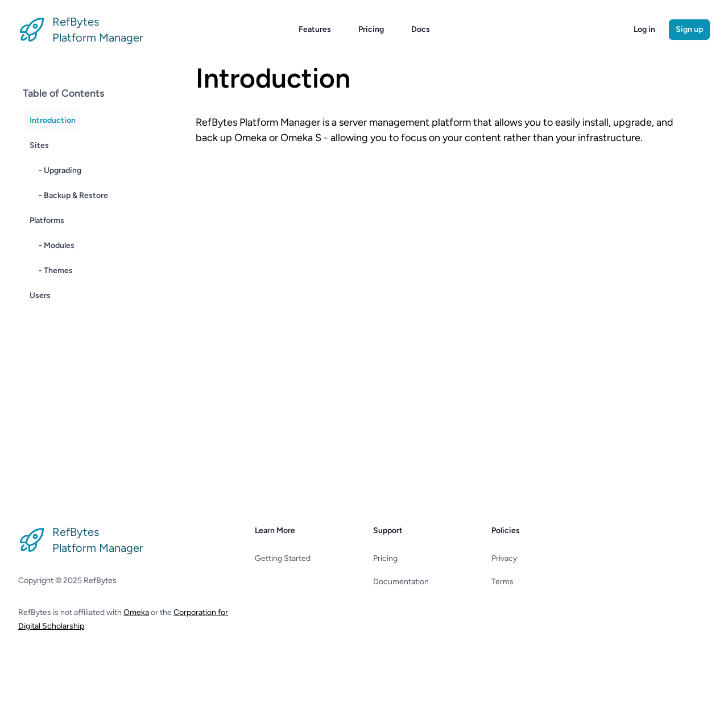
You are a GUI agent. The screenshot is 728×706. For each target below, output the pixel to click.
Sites (39, 145)
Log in (644, 29)
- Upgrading (60, 170)
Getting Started (283, 558)
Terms (502, 582)
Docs (421, 29)
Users (40, 296)
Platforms (47, 220)
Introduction (53, 120)
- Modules (57, 245)
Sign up (689, 29)
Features (315, 29)
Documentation (401, 582)
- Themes (56, 271)
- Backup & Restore (73, 195)
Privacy (504, 558)
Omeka (136, 612)
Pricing (371, 29)
